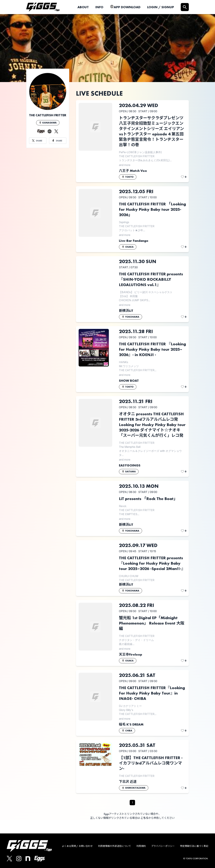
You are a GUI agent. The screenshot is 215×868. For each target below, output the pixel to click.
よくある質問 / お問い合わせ (77, 846)
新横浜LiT (126, 311)
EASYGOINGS (130, 465)
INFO (99, 7)
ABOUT (83, 7)
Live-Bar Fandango (134, 241)
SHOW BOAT (129, 381)
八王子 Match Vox (133, 171)
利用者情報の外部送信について (115, 846)
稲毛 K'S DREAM (131, 724)
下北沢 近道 (128, 782)
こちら (145, 818)
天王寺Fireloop (131, 654)
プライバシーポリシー (163, 846)
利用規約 (141, 846)
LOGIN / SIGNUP (161, 7)
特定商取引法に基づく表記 (194, 846)
